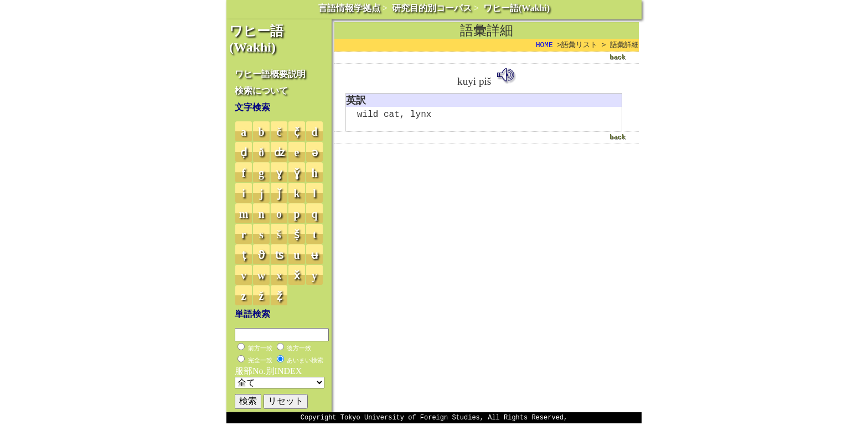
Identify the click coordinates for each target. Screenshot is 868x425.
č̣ (297, 132)
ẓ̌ (279, 296)
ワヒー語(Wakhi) (516, 8)
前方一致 (260, 348)
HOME (544, 45)
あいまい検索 (305, 360)
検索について (261, 91)
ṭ (244, 255)
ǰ (279, 193)
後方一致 (299, 348)
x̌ (297, 275)
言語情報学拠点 (349, 8)
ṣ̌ (297, 234)
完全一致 (260, 360)
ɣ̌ (297, 173)
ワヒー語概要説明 (270, 74)
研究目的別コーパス (432, 8)
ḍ (244, 152)
